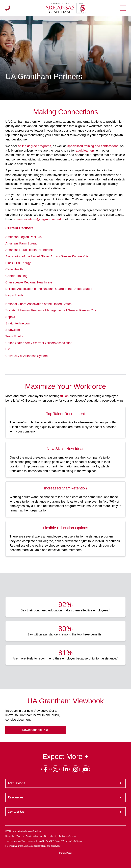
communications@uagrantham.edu (38, 219)
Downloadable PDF (35, 730)
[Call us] (8, 8)
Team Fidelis (14, 336)
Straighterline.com (18, 323)
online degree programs (34, 146)
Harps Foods (14, 295)
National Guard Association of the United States (38, 304)
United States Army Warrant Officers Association (39, 343)
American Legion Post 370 (24, 237)
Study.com (13, 330)
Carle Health (14, 269)
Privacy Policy (65, 853)
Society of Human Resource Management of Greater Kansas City (51, 310)
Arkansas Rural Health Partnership (29, 250)
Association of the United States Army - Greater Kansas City (47, 256)
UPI (8, 349)
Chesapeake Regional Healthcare (29, 282)
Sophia (10, 317)
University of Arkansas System (27, 356)
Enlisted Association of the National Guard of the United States (49, 289)
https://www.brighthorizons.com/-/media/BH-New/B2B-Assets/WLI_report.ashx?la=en (45, 841)
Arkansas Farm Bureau (21, 243)
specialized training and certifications (93, 146)
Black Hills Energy (18, 263)
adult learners (85, 150)
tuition (64, 396)
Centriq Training (16, 276)
